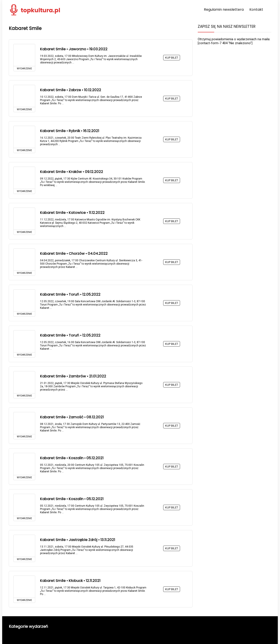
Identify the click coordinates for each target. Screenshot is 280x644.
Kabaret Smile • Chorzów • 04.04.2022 (74, 254)
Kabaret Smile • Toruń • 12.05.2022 (70, 294)
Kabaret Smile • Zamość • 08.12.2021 (72, 417)
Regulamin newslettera (224, 10)
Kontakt (256, 10)
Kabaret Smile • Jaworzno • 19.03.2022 (74, 49)
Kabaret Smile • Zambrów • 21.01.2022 (73, 376)
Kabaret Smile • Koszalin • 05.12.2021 (72, 458)
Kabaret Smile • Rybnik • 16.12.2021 (70, 131)
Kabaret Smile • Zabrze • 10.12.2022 (71, 90)
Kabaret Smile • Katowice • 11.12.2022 (72, 213)
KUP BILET (172, 58)
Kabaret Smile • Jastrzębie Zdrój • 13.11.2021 (78, 540)
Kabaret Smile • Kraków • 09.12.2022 (72, 172)
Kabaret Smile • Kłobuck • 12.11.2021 (70, 581)
